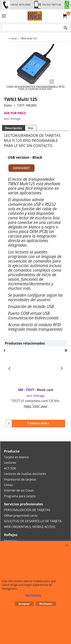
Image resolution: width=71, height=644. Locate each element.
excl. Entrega (12, 119)
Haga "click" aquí (36, 406)
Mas (31, 128)
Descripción (14, 128)
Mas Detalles (33, 595)
